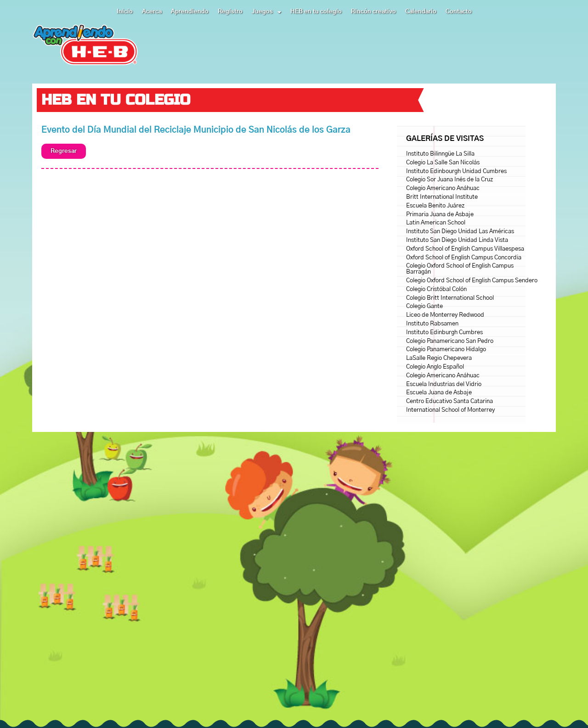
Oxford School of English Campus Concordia (464, 258)
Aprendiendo (190, 12)
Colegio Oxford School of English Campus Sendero (472, 281)
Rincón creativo (373, 12)
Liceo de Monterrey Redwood (445, 315)
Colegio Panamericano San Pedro (450, 341)
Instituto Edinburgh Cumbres (444, 333)
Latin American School (436, 223)
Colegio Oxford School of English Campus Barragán (460, 269)
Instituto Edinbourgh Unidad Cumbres (456, 171)
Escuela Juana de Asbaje (439, 393)
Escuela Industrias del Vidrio (444, 384)
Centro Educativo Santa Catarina (449, 401)
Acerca (152, 12)
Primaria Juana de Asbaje (440, 215)
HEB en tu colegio (316, 12)
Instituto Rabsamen (432, 324)
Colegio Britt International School (450, 298)
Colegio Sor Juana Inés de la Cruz (449, 180)
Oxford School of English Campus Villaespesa (465, 249)
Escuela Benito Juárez (435, 206)
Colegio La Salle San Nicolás (443, 163)
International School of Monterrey (450, 410)
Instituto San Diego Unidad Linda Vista (457, 240)
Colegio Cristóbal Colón (436, 289)
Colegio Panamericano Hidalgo (446, 350)
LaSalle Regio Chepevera (439, 358)
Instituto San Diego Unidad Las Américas (460, 232)
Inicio (125, 12)
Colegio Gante (424, 306)
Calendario (421, 12)
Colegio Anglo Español (435, 367)
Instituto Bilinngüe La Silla (440, 154)
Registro (230, 12)
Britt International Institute (442, 197)
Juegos (266, 12)
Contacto (459, 12)
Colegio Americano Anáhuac (443, 188)
